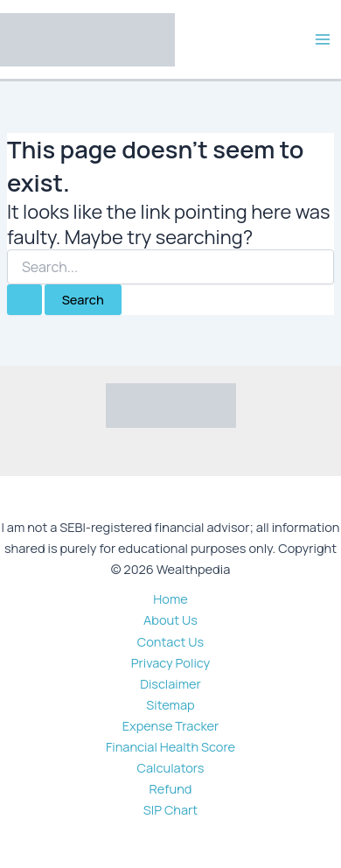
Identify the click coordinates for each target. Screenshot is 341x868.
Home (170, 598)
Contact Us (170, 641)
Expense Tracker (171, 725)
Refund (171, 788)
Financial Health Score (170, 746)
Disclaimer (170, 683)
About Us (170, 619)
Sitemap (170, 704)
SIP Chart (170, 809)
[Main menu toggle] (323, 39)
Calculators (171, 767)
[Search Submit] (24, 300)
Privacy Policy (171, 662)
